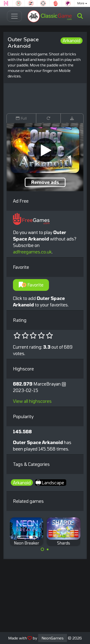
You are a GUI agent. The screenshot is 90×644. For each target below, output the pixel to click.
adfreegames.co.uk (32, 252)
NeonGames (53, 638)
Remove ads (45, 182)
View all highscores (32, 401)
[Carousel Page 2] (48, 549)
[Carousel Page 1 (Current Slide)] (42, 549)
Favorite (31, 285)
